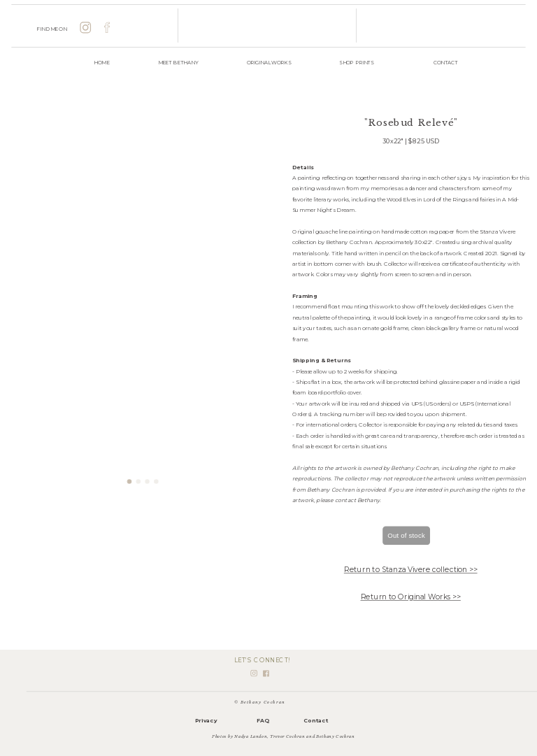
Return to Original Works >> (411, 597)
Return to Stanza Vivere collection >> (411, 569)
